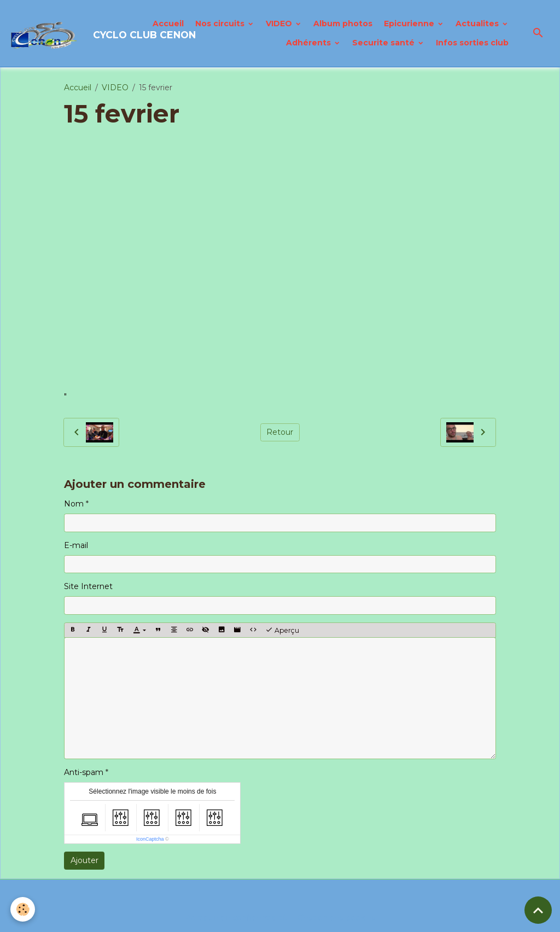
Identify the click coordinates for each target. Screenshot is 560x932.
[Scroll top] (538, 910)
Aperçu (282, 630)
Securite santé (384, 43)
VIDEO (280, 24)
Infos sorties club (472, 43)
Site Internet (88, 586)
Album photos (343, 24)
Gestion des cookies (337, 918)
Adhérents (310, 43)
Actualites (478, 24)
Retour (280, 432)
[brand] (70, 33)
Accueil (168, 24)
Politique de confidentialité (237, 918)
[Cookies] (23, 909)
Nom (74, 504)
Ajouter (84, 860)
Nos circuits (221, 24)
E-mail (76, 545)
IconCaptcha (150, 839)
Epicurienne (410, 24)
